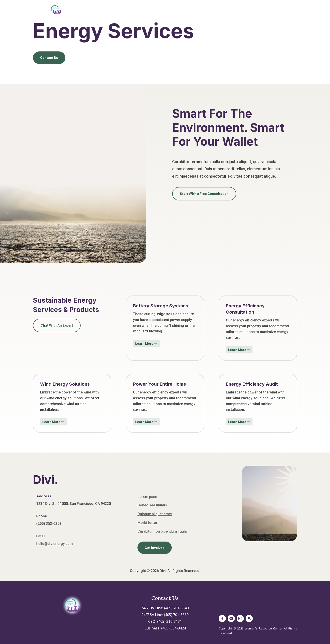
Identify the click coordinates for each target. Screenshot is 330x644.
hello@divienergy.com (55, 544)
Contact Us (246, 10)
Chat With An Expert (57, 325)
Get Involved (210, 10)
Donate (272, 10)
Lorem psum (148, 497)
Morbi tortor (147, 523)
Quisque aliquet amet (155, 514)
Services (177, 10)
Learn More (144, 343)
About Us (148, 10)
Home (127, 10)
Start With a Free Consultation (204, 194)
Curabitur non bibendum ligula (162, 531)
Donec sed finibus (152, 505)
